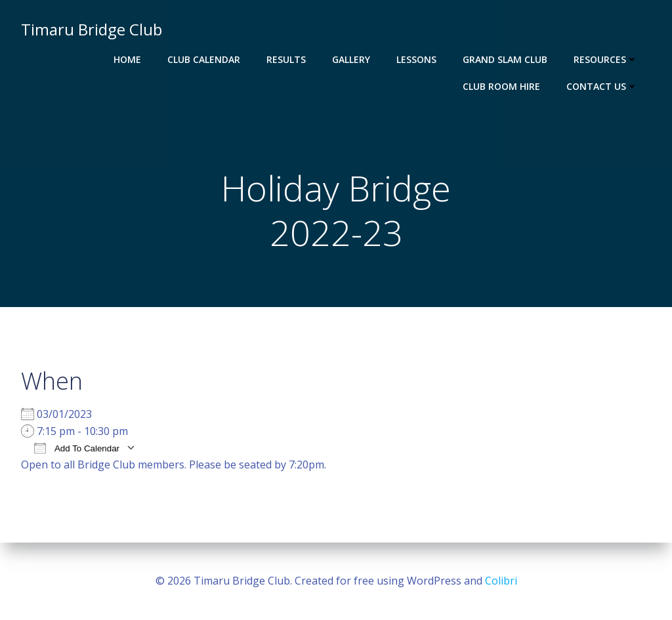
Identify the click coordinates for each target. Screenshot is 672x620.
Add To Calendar (77, 448)
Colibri (501, 581)
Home (127, 59)
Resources (606, 59)
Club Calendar (204, 59)
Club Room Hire (501, 86)
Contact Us (602, 86)
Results (286, 59)
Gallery (351, 59)
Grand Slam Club (505, 59)
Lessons (416, 59)
